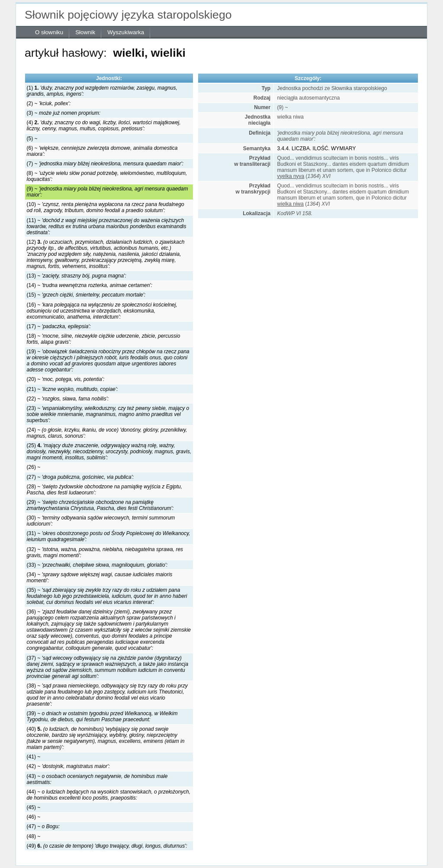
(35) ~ (107, 596)
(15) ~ (86, 295)
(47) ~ (43, 826)
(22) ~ (68, 399)
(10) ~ (106, 207)
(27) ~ (80, 477)
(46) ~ (34, 817)
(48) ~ (34, 836)
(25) (109, 452)
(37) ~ (108, 667)
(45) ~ (34, 807)
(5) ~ (32, 139)
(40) (106, 738)
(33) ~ (97, 565)
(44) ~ (109, 795)
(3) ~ (64, 113)
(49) (107, 846)
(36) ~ (109, 630)
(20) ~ (66, 379)
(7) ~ (105, 164)
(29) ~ (100, 505)
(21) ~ (72, 389)
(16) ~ (102, 311)
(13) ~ (77, 276)
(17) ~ (59, 326)
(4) (104, 126)
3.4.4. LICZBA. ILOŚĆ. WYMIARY (317, 148)
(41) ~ (34, 757)
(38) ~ (107, 695)
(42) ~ (68, 766)
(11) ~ (107, 226)
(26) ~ (34, 467)
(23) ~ (108, 414)
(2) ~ (49, 103)
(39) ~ (102, 716)
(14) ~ (90, 285)
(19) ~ (108, 361)
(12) (106, 254)
